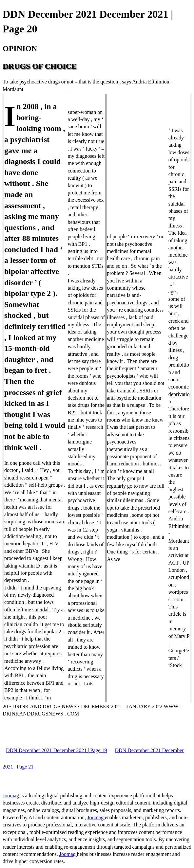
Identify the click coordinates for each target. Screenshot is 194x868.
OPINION (20, 48)
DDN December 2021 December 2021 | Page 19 (56, 750)
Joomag (11, 796)
